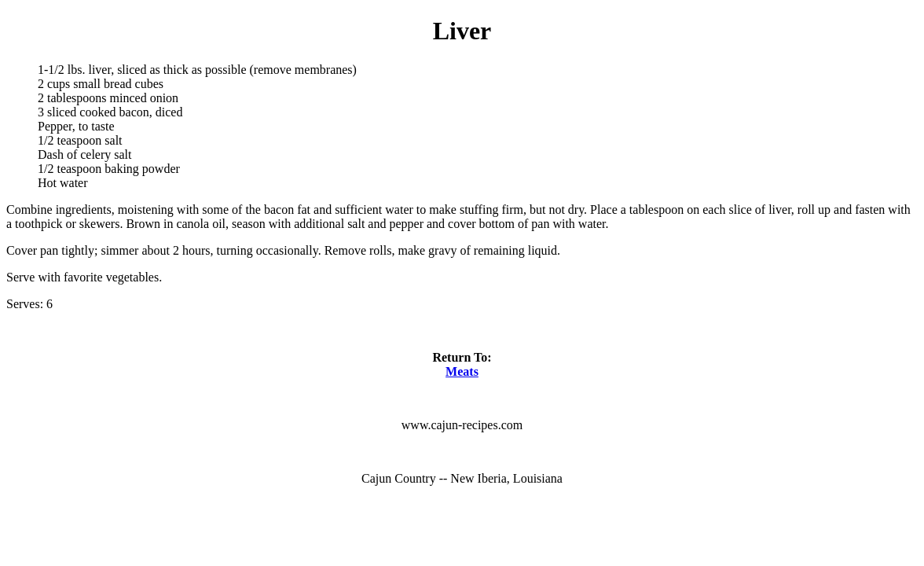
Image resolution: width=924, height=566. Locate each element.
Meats (462, 371)
